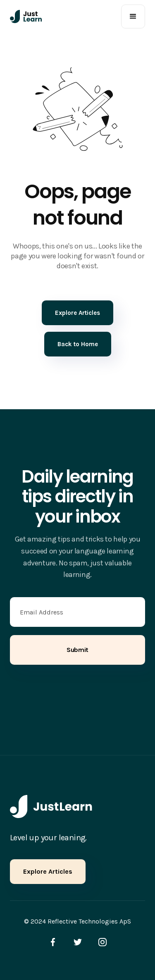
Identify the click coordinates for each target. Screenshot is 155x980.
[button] (133, 16)
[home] (26, 16)
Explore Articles (48, 871)
